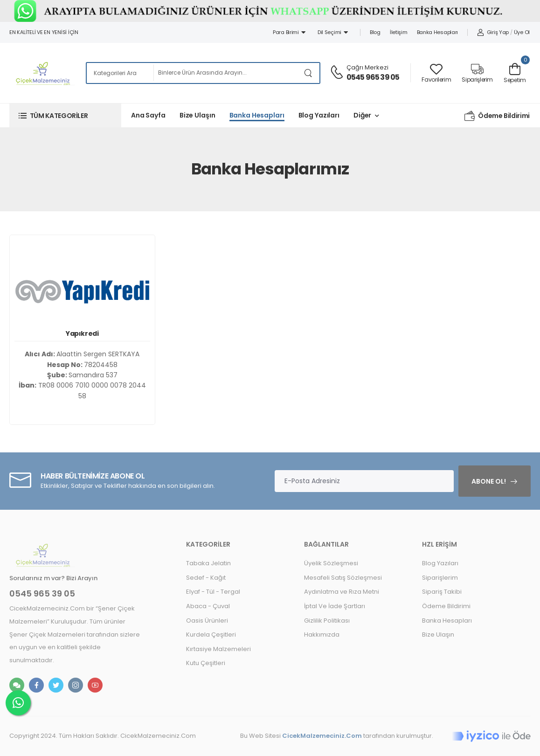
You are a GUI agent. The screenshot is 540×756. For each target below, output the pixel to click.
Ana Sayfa (148, 115)
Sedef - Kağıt (206, 578)
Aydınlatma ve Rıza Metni (342, 592)
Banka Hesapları (438, 32)
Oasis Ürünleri (207, 621)
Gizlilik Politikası (327, 621)
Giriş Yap (493, 32)
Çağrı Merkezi (367, 67)
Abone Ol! (489, 481)
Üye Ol (522, 32)
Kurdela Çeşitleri (211, 635)
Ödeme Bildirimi (497, 116)
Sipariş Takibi (442, 592)
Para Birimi (289, 32)
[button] (65, 115)
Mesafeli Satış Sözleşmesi (343, 578)
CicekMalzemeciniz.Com (322, 736)
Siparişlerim (440, 578)
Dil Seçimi (333, 32)
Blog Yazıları (319, 115)
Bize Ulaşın (197, 115)
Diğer (362, 115)
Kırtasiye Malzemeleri (218, 649)
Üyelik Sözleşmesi (331, 563)
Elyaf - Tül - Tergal (213, 592)
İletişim (399, 32)
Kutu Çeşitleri (206, 663)
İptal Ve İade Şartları (335, 606)
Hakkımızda (322, 635)
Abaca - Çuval (208, 606)
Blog (375, 32)
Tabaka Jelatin (208, 563)
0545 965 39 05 (373, 77)
